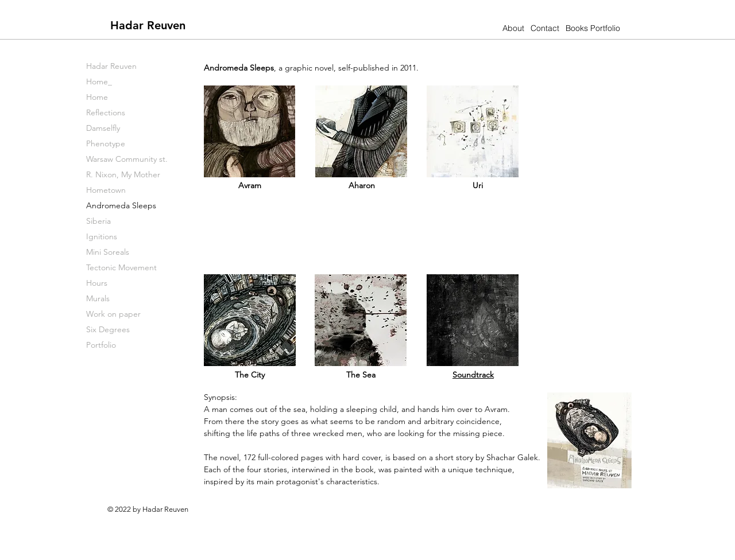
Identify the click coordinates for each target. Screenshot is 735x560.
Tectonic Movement (121, 267)
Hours (97, 283)
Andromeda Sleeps (121, 205)
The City (250, 375)
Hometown (106, 190)
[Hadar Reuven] (148, 25)
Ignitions (102, 236)
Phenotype (106, 143)
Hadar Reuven (111, 66)
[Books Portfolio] (593, 28)
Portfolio (101, 345)
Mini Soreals (108, 252)
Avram (250, 185)
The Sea (361, 375)
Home (97, 97)
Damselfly (103, 128)
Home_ (99, 81)
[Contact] (545, 28)
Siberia (98, 221)
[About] (513, 28)
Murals (98, 298)
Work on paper (113, 314)
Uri (478, 185)
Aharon (362, 185)
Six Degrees (108, 329)
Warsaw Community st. (127, 159)
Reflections (106, 112)
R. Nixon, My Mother (123, 174)
